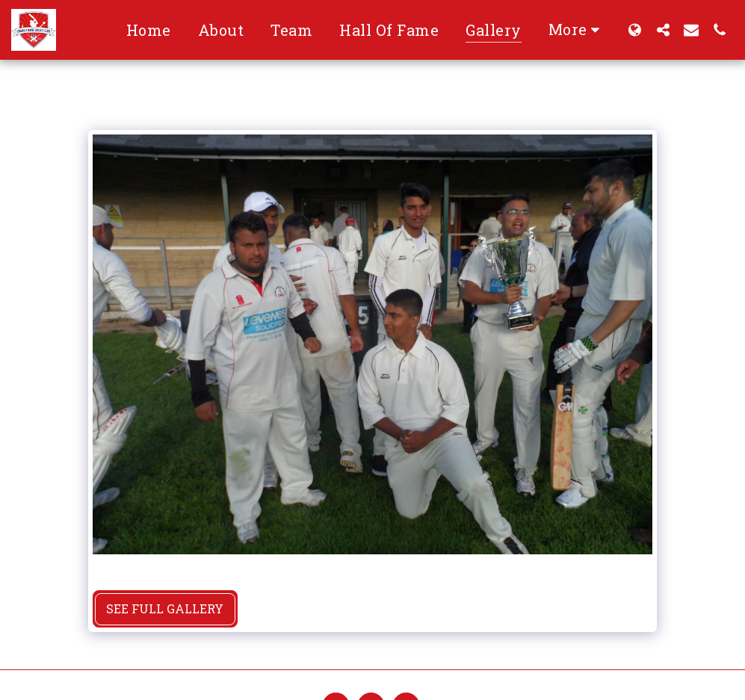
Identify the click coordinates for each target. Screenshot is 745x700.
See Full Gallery (165, 608)
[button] (663, 30)
